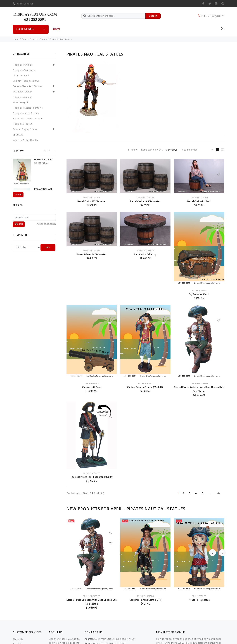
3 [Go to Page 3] (190, 493)
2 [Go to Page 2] (183, 493)
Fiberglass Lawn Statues (26, 113)
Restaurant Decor (22, 92)
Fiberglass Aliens (22, 97)
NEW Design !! (20, 103)
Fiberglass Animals (23, 65)
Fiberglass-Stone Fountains (28, 108)
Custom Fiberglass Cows (26, 81)
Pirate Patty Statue (199, 600)
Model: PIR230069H (92, 198)
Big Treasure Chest (199, 294)
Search (153, 16)
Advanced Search (46, 224)
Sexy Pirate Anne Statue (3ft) (145, 600)
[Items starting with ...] (153, 150)
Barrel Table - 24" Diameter (92, 255)
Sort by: (172, 150)
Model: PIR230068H (145, 198)
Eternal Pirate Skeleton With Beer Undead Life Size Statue (199, 389)
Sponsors (18, 135)
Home (57, 29)
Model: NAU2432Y (92, 473)
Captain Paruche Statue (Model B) (145, 387)
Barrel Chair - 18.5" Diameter (145, 201)
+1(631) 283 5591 (25, 4)
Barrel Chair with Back (199, 201)
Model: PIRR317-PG (145, 596)
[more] (18, 195)
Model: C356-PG (199, 596)
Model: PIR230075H (199, 198)
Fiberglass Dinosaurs (24, 70)
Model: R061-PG (92, 384)
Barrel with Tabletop (145, 255)
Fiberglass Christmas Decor (27, 119)
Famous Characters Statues (34, 39)
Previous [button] (212, 509)
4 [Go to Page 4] (196, 493)
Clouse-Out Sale (22, 76)
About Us (18, 639)
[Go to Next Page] (218, 493)
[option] (92, 564)
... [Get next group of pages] (209, 493)
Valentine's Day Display (25, 140)
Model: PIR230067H (92, 251)
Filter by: (133, 150)
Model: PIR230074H (145, 251)
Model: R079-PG (199, 291)
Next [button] (221, 509)
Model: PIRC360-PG (199, 384)
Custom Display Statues (26, 129)
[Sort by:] (195, 150)
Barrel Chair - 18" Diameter (92, 201)
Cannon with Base (92, 387)
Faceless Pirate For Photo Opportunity (92, 477)
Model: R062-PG (145, 384)
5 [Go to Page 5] (203, 493)
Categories (25, 29)
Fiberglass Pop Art (22, 124)
